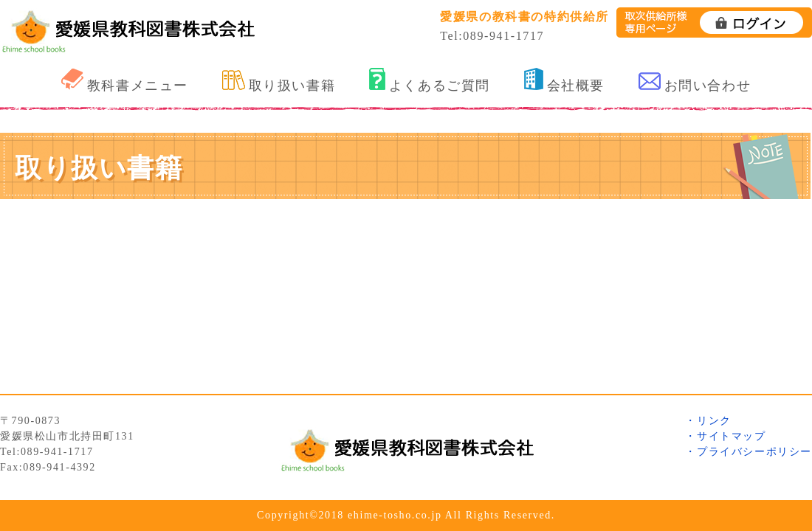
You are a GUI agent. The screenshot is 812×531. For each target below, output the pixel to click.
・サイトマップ (725, 436)
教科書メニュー (125, 81)
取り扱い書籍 (279, 81)
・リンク (708, 421)
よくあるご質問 (430, 80)
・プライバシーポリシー (749, 452)
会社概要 (564, 80)
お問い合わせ (695, 83)
